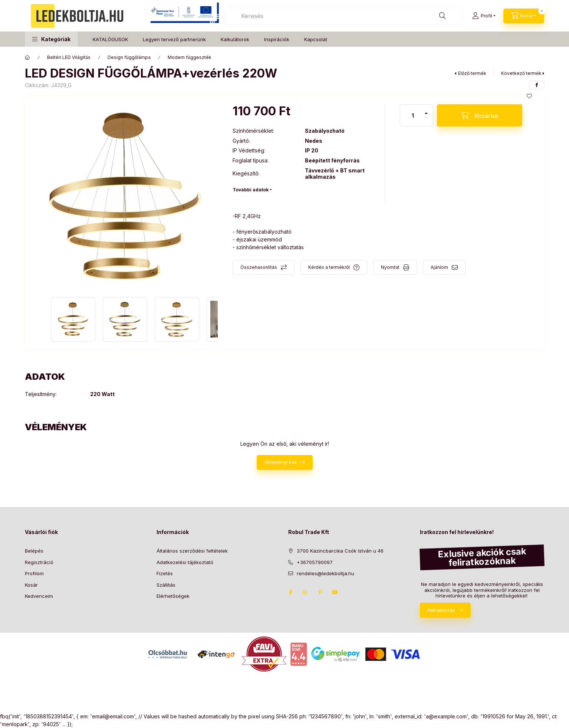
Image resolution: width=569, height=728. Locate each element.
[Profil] (484, 16)
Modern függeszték (190, 57)
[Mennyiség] (413, 115)
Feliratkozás (441, 610)
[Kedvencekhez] (529, 96)
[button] (51, 39)
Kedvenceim (39, 596)
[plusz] (426, 110)
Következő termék (521, 73)
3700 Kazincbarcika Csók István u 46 (340, 551)
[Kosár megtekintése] (524, 16)
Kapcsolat (316, 39)
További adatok (251, 190)
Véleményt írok (281, 462)
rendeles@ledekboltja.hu (325, 573)
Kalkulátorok (235, 39)
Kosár (31, 585)
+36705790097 (315, 562)
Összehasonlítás (259, 267)
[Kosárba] (480, 115)
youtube (335, 592)
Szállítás (166, 585)
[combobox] (343, 16)
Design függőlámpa (129, 57)
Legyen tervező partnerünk (174, 39)
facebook (290, 592)
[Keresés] (443, 16)
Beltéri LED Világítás (69, 57)
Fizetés (165, 573)
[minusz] (426, 121)
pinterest (320, 592)
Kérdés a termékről (329, 267)
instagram (305, 592)
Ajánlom (439, 267)
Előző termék (472, 73)
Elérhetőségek (173, 596)
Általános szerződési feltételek (192, 551)
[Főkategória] (27, 57)
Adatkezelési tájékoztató (185, 562)
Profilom (34, 573)
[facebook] (537, 85)
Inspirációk (277, 39)
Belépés (34, 551)
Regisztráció (39, 562)
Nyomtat (390, 267)
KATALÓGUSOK (110, 39)
